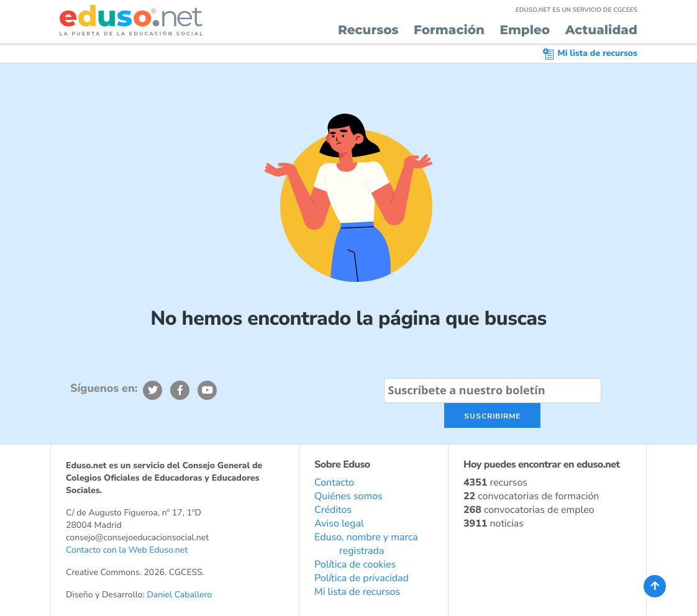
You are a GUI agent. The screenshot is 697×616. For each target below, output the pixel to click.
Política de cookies (355, 564)
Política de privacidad (362, 578)
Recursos (368, 30)
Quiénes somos (348, 496)
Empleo (525, 30)
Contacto (334, 482)
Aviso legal (339, 523)
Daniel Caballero (179, 595)
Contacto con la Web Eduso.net (127, 550)
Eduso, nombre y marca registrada (366, 544)
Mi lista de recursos (590, 53)
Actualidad (601, 30)
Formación (449, 30)
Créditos (333, 510)
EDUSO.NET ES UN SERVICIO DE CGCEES (576, 10)
